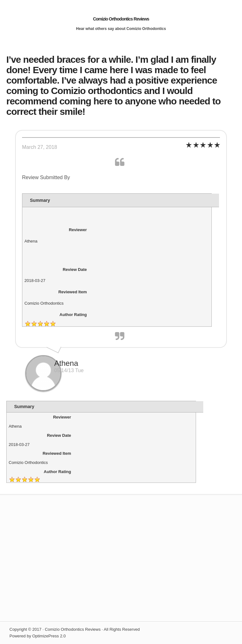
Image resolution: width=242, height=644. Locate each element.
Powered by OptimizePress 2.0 (37, 636)
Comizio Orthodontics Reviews (121, 19)
